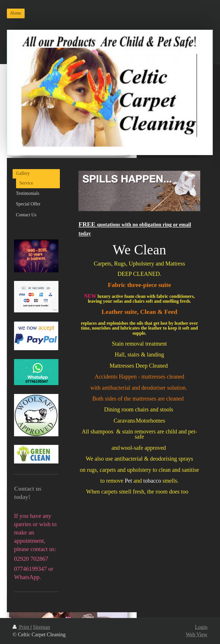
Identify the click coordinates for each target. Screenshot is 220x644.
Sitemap (42, 627)
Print (21, 627)
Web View (197, 635)
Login (201, 627)
